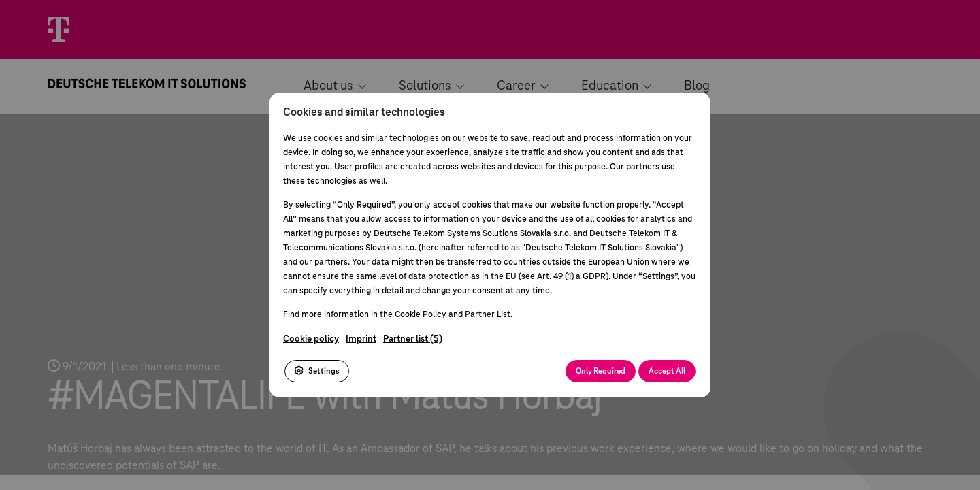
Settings (317, 371)
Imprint (361, 339)
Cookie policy (311, 339)
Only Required (601, 371)
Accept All (667, 371)
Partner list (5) (413, 339)
